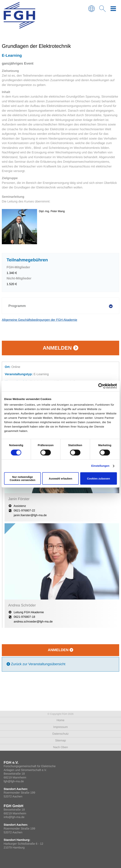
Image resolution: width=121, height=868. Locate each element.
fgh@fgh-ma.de (14, 781)
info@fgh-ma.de (14, 817)
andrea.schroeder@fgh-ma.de (33, 622)
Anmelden (60, 348)
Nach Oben (60, 747)
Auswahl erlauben (60, 479)
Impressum (60, 727)
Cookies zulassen (99, 479)
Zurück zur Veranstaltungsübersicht (36, 664)
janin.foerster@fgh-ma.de (30, 515)
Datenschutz (60, 734)
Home (60, 720)
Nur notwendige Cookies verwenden (23, 478)
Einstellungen (100, 466)
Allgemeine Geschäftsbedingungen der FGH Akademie (40, 320)
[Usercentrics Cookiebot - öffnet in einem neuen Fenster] (101, 386)
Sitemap (60, 741)
